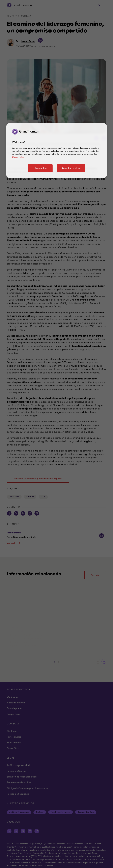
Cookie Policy (18, 157)
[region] (57, 151)
